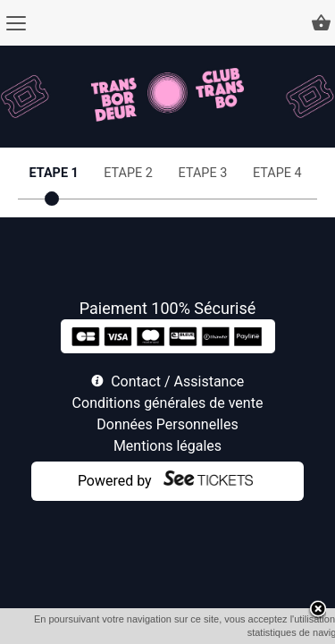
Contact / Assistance (177, 381)
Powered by (115, 481)
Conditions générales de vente (168, 403)
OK (205, 632)
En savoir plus (260, 632)
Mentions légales (167, 446)
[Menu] (16, 23)
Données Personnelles (167, 424)
